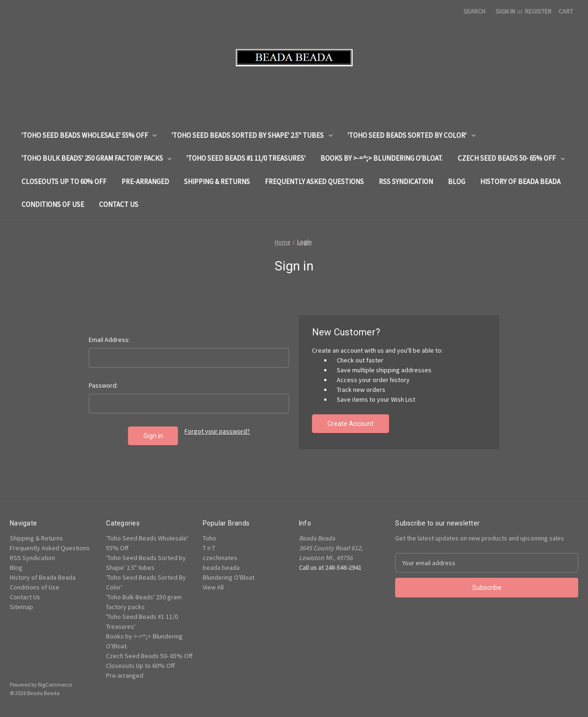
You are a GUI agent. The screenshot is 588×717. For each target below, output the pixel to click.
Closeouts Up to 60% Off (64, 181)
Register (538, 11)
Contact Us (119, 204)
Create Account (351, 424)
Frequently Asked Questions (314, 181)
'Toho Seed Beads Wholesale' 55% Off (89, 135)
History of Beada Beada (520, 181)
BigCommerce (55, 685)
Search (474, 11)
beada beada (221, 568)
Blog (457, 181)
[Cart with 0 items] (566, 11)
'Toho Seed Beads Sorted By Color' (411, 135)
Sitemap (21, 607)
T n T (209, 548)
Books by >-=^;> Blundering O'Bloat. (382, 158)
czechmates (220, 558)
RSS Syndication (406, 181)
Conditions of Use (53, 204)
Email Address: (109, 340)
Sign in (505, 11)
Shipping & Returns (217, 181)
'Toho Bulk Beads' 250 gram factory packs (97, 158)
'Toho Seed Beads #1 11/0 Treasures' (246, 158)
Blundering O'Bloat (229, 577)
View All (213, 587)
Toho (209, 538)
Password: (103, 385)
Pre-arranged (145, 181)
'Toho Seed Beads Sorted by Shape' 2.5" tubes (252, 135)
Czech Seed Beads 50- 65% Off (511, 158)
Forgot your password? (217, 431)
